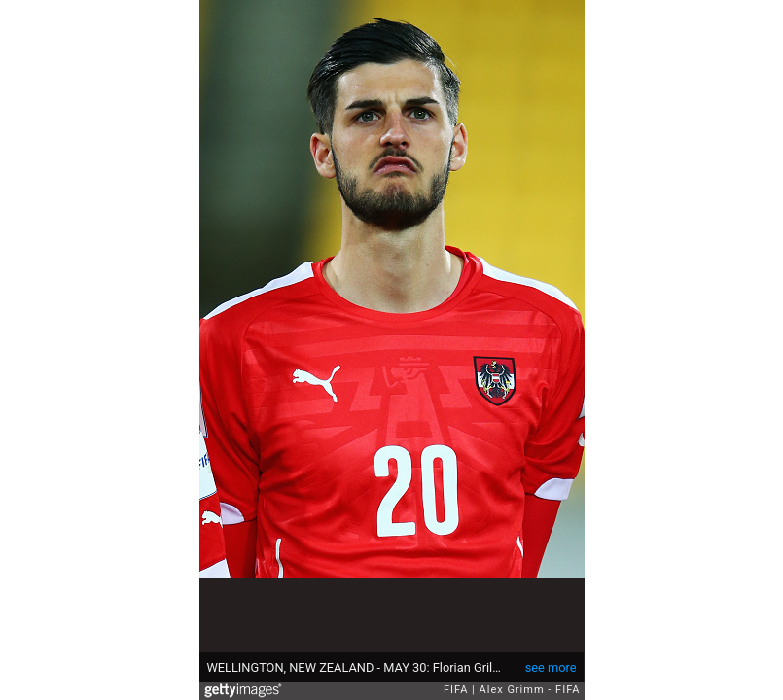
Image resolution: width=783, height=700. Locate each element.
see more (551, 667)
